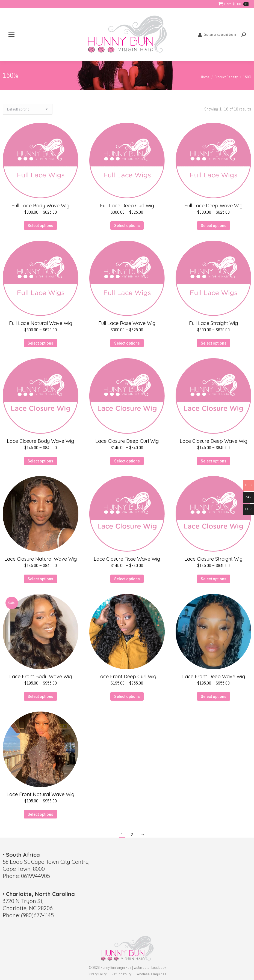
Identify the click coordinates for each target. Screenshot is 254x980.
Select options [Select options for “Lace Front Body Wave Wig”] (40, 697)
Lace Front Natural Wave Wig (40, 794)
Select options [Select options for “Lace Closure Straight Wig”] (214, 579)
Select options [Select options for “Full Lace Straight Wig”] (214, 343)
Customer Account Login (217, 35)
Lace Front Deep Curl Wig (127, 676)
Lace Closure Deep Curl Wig (127, 441)
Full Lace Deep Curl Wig (127, 206)
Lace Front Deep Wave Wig (214, 676)
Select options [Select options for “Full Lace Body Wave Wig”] (40, 226)
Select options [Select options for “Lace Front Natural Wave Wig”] (40, 814)
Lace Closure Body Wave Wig (40, 441)
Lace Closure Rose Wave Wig (127, 559)
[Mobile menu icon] (11, 35)
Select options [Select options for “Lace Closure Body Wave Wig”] (40, 461)
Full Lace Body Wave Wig (40, 206)
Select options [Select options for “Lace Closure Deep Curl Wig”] (127, 461)
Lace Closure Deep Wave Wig (213, 441)
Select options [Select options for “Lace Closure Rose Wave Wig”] (127, 579)
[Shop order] (28, 109)
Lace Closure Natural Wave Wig (41, 559)
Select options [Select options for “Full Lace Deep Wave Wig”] (214, 226)
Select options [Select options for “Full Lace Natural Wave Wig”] (40, 343)
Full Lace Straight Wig (213, 323)
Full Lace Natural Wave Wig (41, 323)
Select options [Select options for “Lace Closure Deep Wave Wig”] (214, 461)
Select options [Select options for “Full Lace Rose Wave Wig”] (127, 343)
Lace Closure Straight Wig (213, 559)
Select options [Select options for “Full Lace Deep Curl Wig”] (127, 226)
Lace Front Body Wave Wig (41, 676)
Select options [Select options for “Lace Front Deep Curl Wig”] (127, 697)
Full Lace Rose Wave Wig (127, 323)
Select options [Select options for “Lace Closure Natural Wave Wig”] (40, 579)
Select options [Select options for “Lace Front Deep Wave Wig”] (214, 697)
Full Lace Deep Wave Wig (213, 206)
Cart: (234, 4)
